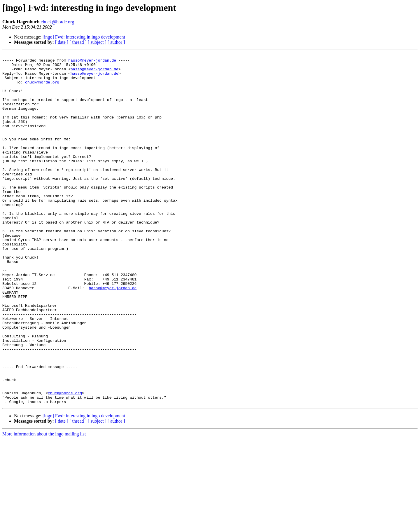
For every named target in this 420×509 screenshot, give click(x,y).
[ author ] (116, 42)
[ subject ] (97, 42)
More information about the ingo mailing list (44, 504)
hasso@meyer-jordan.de (92, 62)
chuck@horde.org (57, 22)
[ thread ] (78, 42)
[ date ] (62, 42)
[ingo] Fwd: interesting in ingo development (84, 37)
